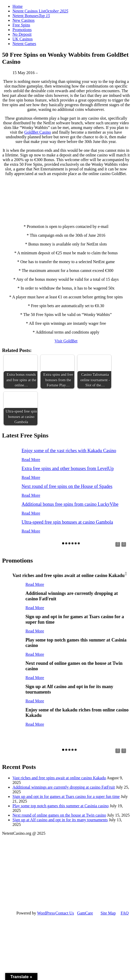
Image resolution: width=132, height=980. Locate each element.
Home (18, 6)
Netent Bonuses (31, 16)
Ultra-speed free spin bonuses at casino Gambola (67, 522)
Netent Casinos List (40, 11)
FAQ (125, 913)
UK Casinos (23, 39)
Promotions (22, 30)
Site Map (108, 913)
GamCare (85, 913)
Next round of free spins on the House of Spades (67, 486)
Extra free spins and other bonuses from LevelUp (68, 469)
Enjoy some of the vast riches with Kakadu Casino (69, 451)
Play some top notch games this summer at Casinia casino (61, 806)
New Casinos (24, 20)
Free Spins (21, 25)
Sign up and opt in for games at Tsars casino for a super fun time (66, 797)
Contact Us (65, 913)
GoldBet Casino (38, 132)
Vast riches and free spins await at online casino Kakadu (59, 778)
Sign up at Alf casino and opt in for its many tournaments (60, 820)
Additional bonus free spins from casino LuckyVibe (70, 504)
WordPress (46, 913)
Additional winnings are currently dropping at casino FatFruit (64, 787)
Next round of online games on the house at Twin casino (59, 815)
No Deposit (22, 34)
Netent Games (24, 44)
